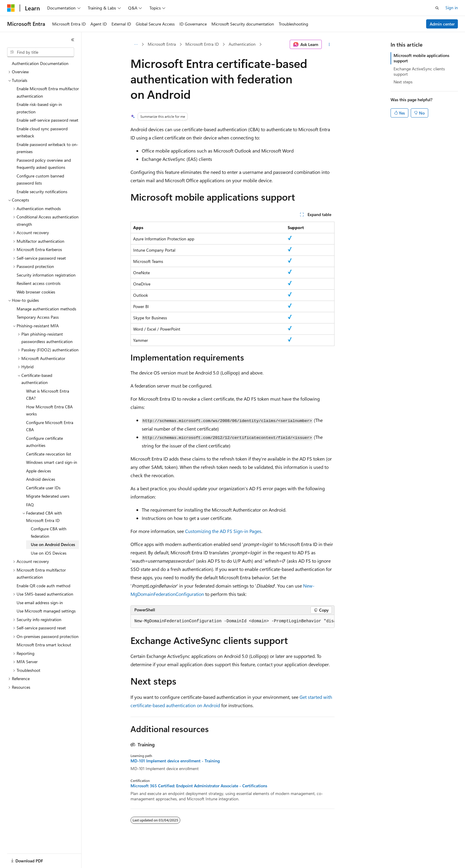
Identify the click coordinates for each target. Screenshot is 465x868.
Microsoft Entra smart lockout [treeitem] (44, 645)
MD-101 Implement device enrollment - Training (175, 761)
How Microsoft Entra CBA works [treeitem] (49, 410)
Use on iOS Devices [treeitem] (49, 553)
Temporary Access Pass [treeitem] (38, 317)
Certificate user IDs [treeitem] (43, 488)
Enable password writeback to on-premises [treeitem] (47, 148)
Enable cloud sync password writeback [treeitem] (42, 132)
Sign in (452, 8)
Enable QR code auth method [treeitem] (43, 586)
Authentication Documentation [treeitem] (40, 63)
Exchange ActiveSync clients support (419, 71)
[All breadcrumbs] (136, 45)
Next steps (403, 82)
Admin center (442, 24)
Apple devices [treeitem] (39, 471)
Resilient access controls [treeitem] (39, 283)
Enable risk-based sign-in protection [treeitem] (39, 108)
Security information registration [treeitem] (46, 275)
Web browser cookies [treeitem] (36, 292)
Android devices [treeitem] (41, 479)
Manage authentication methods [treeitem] (46, 309)
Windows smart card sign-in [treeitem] (52, 462)
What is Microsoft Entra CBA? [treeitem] (48, 395)
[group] (232, 621)
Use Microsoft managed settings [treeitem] (46, 611)
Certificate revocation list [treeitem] (49, 454)
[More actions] (329, 45)
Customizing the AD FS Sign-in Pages (223, 531)
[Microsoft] (11, 8)
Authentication (242, 44)
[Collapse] (73, 40)
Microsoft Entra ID (202, 44)
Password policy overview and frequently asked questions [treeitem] (44, 164)
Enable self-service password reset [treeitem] (47, 120)
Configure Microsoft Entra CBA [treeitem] (50, 426)
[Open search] (437, 8)
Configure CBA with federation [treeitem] (49, 532)
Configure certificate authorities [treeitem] (44, 442)
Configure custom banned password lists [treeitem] (40, 180)
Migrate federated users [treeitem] (48, 496)
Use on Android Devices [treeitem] (53, 544)
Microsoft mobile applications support (421, 58)
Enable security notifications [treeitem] (42, 192)
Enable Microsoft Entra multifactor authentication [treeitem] (48, 92)
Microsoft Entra (162, 44)
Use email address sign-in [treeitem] (40, 603)
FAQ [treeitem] (30, 505)
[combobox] (41, 52)
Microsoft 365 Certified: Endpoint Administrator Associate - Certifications (199, 786)
